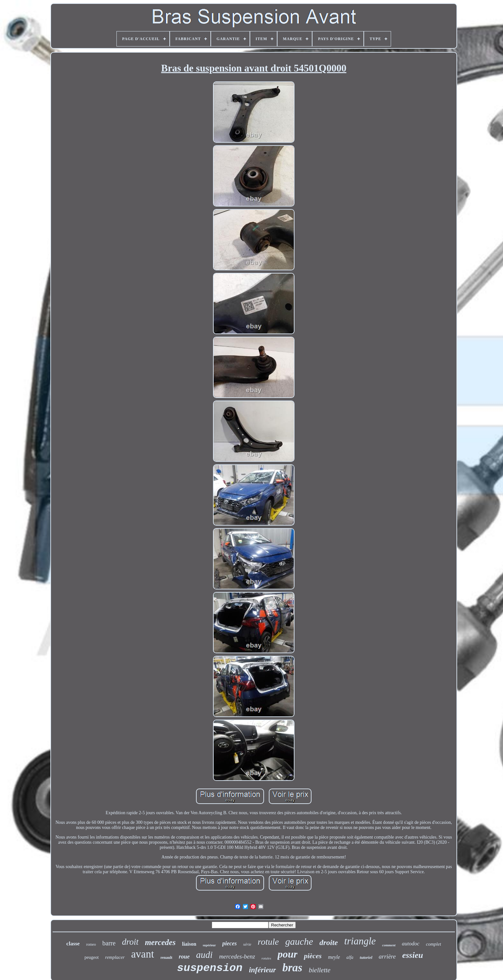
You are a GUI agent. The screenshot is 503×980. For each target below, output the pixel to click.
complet (434, 944)
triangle (360, 941)
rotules (266, 958)
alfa (350, 957)
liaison (189, 944)
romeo (91, 944)
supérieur (209, 945)
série (247, 944)
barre (109, 943)
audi (204, 955)
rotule (268, 942)
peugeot (91, 957)
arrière (387, 956)
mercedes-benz (237, 956)
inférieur (262, 970)
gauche (299, 941)
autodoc (411, 944)
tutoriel (366, 957)
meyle (334, 957)
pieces (230, 943)
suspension (210, 968)
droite (329, 942)
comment (389, 945)
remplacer (115, 957)
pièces (313, 956)
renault (166, 958)
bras (292, 968)
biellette (320, 970)
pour (287, 954)
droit (130, 942)
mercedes (160, 942)
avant (143, 954)
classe (73, 944)
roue (184, 957)
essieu (413, 955)
